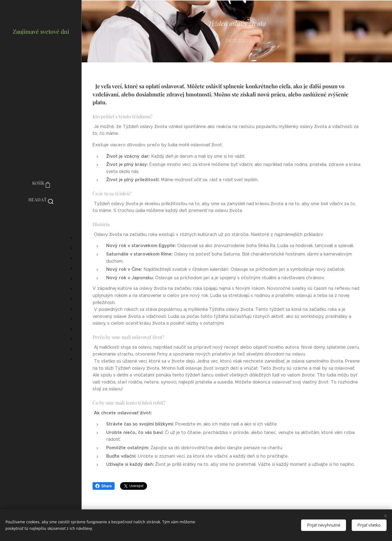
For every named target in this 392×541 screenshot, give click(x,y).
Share (104, 486)
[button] (41, 200)
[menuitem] (41, 222)
